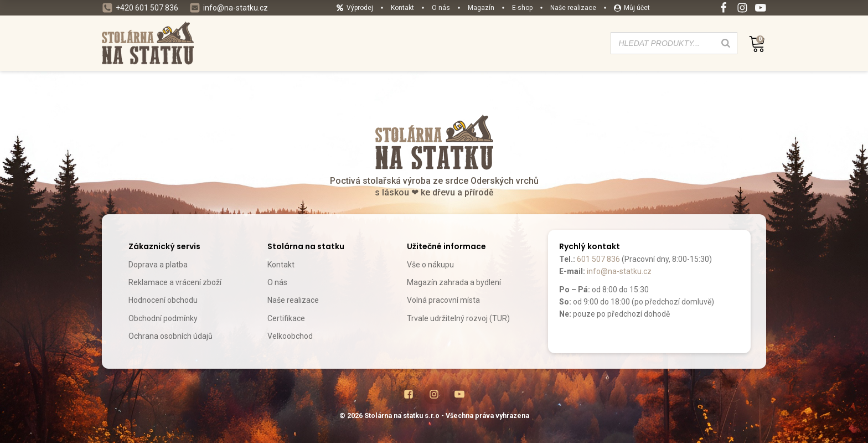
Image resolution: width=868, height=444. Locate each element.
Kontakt (281, 265)
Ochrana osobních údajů (170, 336)
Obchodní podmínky (163, 318)
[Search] (726, 43)
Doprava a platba (158, 265)
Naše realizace (293, 300)
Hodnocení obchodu (163, 300)
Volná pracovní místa (443, 300)
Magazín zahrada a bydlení (454, 282)
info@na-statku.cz (619, 271)
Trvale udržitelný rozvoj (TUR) (458, 318)
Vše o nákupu (430, 265)
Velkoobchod (290, 336)
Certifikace (286, 318)
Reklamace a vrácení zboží (175, 282)
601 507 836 (598, 259)
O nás (277, 282)
